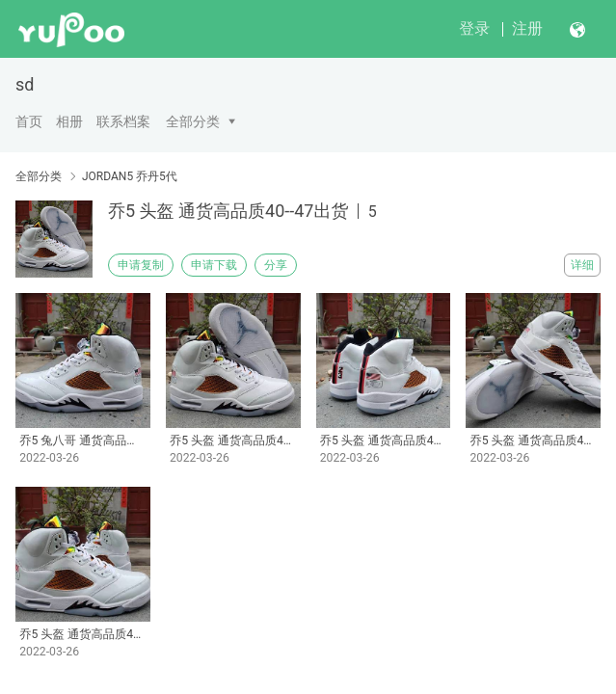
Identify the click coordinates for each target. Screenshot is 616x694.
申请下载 (214, 265)
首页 (29, 121)
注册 (527, 28)
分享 (276, 265)
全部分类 (193, 121)
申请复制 (141, 265)
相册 (69, 121)
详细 (582, 265)
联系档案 (123, 121)
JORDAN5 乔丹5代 (130, 176)
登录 (474, 28)
